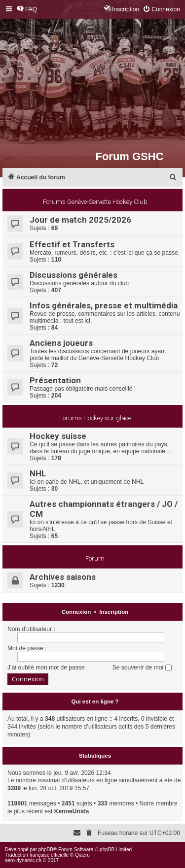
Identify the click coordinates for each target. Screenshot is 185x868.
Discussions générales (74, 275)
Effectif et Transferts (72, 244)
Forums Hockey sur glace (95, 418)
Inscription (114, 612)
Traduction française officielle (37, 855)
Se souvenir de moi (142, 668)
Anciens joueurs (61, 343)
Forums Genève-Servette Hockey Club (95, 202)
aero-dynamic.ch (23, 860)
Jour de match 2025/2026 (80, 220)
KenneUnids (72, 811)
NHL (38, 473)
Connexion (76, 612)
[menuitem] (27, 10)
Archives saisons (63, 577)
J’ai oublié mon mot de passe (46, 668)
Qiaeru (82, 855)
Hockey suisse (58, 436)
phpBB (46, 850)
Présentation (55, 380)
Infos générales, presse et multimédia (104, 305)
